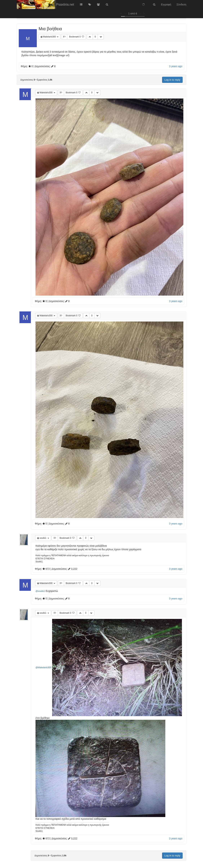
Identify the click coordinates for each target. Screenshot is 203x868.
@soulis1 (40, 591)
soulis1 (43, 538)
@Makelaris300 (43, 668)
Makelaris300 (50, 37)
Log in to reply (172, 80)
